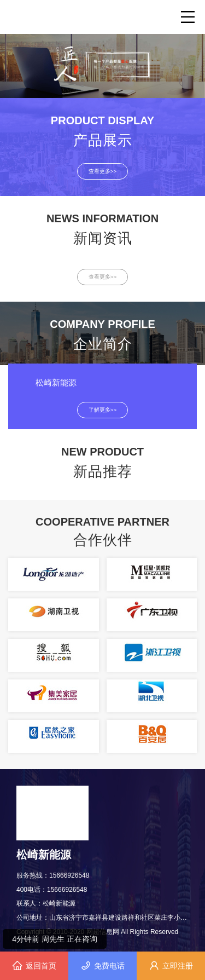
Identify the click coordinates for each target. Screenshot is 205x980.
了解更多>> (102, 410)
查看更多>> (102, 171)
